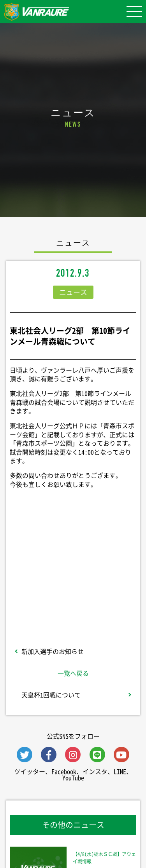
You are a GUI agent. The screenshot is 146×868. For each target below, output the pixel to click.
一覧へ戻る (73, 673)
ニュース (73, 292)
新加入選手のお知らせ (53, 651)
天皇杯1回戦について (51, 695)
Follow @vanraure (73, 588)
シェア (73, 543)
